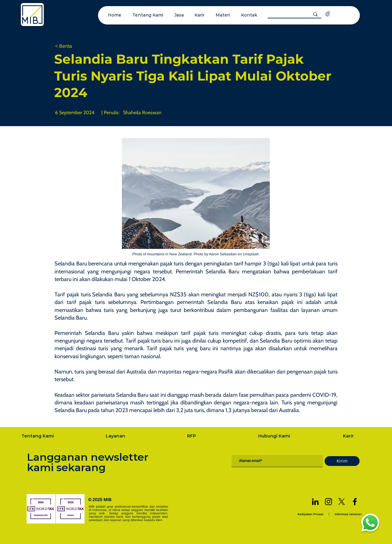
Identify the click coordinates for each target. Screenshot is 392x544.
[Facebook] (355, 502)
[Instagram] (328, 502)
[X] (342, 502)
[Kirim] (342, 461)
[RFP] (192, 436)
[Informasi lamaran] (349, 514)
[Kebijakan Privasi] (311, 514)
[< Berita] (75, 46)
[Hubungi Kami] (275, 436)
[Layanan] (116, 436)
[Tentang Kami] (38, 436)
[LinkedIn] (315, 502)
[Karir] (349, 436)
